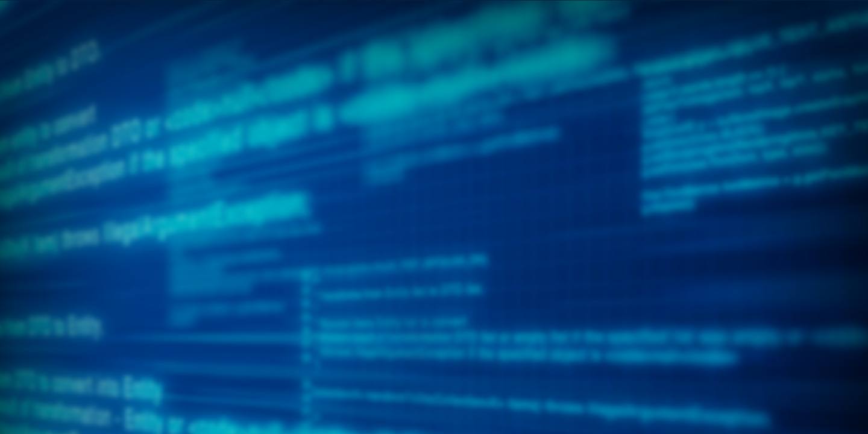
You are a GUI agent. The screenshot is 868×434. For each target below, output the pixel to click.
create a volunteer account (382, 357)
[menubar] (434, 123)
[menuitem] (117, 111)
